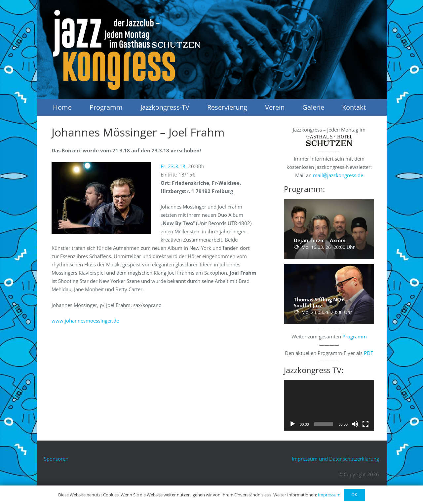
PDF (368, 353)
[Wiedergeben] (292, 424)
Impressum (329, 495)
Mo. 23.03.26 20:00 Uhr (327, 312)
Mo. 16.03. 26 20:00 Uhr (328, 247)
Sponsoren (56, 459)
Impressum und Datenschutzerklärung (335, 459)
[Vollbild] (365, 424)
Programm (355, 336)
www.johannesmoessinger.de (85, 321)
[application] (329, 405)
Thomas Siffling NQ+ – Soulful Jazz (321, 302)
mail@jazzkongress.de (338, 175)
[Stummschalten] (355, 424)
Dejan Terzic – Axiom (320, 240)
